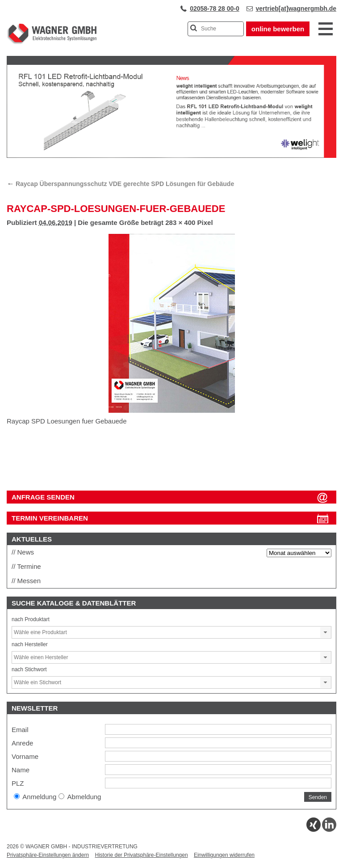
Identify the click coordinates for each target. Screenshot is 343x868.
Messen (29, 581)
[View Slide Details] (171, 156)
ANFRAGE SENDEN (43, 497)
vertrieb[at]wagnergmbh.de (296, 8)
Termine (29, 566)
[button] (326, 632)
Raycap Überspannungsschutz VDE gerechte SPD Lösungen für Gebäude (120, 184)
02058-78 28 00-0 (215, 8)
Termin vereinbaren (50, 518)
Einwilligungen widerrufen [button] (224, 855)
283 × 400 (180, 222)
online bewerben (278, 29)
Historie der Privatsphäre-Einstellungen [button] (141, 855)
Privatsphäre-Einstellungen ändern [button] (48, 855)
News (26, 552)
